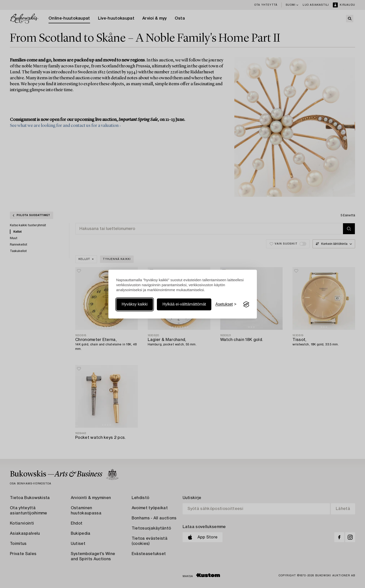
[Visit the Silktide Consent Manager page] (246, 305)
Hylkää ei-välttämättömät (184, 304)
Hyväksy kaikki (135, 304)
